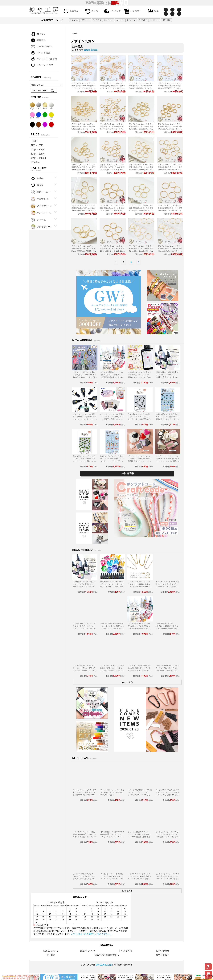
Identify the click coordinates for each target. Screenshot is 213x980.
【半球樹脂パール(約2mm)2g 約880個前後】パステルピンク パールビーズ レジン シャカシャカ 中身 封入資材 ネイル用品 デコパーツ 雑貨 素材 (112, 837)
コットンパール (120, 20)
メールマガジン (41, 47)
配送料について (88, 951)
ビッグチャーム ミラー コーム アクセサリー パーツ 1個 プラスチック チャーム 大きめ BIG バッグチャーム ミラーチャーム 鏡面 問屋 (167, 461)
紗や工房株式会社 (104, 965)
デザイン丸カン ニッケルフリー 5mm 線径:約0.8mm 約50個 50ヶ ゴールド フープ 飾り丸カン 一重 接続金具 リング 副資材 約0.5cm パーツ (84, 88)
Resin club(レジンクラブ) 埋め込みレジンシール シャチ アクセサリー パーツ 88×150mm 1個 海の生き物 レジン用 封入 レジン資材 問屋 (140, 419)
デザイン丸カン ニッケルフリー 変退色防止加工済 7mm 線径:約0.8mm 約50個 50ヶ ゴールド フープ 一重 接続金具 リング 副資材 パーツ (170, 88)
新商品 (37, 178)
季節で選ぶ (39, 199)
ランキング (112, 11)
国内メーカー (40, 192)
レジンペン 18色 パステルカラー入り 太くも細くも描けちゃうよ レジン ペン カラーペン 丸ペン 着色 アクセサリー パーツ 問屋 (112, 628)
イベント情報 (40, 53)
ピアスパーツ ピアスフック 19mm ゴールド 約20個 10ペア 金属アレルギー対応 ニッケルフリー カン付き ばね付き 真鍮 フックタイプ (85, 879)
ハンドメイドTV (42, 65)
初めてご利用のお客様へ (107, 955)
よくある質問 (125, 951)
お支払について (51, 951)
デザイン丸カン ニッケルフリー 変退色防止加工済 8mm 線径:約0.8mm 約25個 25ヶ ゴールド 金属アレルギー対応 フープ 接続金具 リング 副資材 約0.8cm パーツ (84, 129)
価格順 (87, 50)
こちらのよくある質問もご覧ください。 (91, 934)
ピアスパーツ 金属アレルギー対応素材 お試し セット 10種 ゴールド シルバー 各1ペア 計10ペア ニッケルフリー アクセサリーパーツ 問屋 (112, 670)
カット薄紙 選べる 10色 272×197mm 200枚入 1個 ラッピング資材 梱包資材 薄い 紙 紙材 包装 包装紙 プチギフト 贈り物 (167, 628)
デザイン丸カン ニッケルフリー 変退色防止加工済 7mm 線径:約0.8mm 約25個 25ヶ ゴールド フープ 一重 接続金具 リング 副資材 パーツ (141, 88)
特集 (153, 11)
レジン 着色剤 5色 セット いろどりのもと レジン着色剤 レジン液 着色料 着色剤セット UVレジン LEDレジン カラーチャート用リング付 (112, 377)
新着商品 (70, 11)
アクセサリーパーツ (42, 227)
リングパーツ (97, 20)
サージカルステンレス (75, 20)
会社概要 (51, 955)
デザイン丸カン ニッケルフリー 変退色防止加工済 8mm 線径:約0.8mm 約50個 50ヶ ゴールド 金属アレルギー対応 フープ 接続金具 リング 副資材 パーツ (112, 129)
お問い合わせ (162, 951)
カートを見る (208, 975)
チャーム (38, 220)
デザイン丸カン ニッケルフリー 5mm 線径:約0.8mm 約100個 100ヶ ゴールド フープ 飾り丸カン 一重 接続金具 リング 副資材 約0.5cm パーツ (113, 88)
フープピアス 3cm (144, 20)
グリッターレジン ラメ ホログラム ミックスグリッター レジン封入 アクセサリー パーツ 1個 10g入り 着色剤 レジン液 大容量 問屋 (85, 628)
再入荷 (91, 11)
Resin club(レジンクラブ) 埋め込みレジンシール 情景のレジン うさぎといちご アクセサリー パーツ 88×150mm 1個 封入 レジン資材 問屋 (112, 461)
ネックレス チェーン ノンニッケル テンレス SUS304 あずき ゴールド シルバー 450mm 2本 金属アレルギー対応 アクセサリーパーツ (140, 587)
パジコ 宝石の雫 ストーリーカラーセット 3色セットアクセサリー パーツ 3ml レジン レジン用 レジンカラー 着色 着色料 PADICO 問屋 (84, 670)
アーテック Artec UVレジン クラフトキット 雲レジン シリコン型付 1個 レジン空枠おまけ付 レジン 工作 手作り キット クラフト (168, 670)
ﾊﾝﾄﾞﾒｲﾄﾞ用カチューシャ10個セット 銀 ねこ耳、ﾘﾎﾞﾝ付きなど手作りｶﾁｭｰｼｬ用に (112, 792)
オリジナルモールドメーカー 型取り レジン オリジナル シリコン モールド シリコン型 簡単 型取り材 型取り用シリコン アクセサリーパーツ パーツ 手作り (167, 587)
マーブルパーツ (155, 20)
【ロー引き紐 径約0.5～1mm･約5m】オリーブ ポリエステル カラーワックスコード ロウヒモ (140, 792)
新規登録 (38, 40)
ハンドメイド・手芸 (42, 213)
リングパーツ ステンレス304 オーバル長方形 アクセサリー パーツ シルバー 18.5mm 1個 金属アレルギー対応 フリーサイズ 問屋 (167, 879)
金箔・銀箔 (166, 20)
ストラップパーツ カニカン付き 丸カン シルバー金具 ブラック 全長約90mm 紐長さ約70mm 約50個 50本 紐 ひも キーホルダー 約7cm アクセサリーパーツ (85, 795)
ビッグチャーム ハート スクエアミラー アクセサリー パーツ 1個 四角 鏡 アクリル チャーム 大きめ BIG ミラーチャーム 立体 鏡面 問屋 (140, 461)
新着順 (94, 50)
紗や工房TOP (162, 955)
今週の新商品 (127, 474)
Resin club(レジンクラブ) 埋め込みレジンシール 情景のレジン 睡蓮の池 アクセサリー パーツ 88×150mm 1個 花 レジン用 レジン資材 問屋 (167, 419)
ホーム (75, 33)
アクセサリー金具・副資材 (42, 206)
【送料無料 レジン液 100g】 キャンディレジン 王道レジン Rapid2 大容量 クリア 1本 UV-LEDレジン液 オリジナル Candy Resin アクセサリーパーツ (167, 377)
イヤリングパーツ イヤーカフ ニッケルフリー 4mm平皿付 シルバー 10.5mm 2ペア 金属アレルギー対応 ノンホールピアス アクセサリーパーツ (140, 879)
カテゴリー (132, 11)
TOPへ (208, 966)
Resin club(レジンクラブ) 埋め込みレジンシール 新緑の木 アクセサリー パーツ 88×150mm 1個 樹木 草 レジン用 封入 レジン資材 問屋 (85, 461)
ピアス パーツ (86, 20)
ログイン (38, 34)
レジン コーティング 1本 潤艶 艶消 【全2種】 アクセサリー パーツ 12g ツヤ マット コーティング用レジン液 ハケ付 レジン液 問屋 (85, 419)
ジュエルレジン (109, 20)
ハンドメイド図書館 (44, 59)
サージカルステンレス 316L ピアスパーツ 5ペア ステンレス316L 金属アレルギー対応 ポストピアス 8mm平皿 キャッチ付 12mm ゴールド (167, 837)
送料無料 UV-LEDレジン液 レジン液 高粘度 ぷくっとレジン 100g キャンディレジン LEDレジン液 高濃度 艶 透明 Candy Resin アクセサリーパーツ (139, 377)
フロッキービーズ (132, 20)
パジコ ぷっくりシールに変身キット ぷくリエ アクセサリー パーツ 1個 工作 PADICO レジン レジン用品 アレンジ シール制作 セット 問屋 (112, 419)
